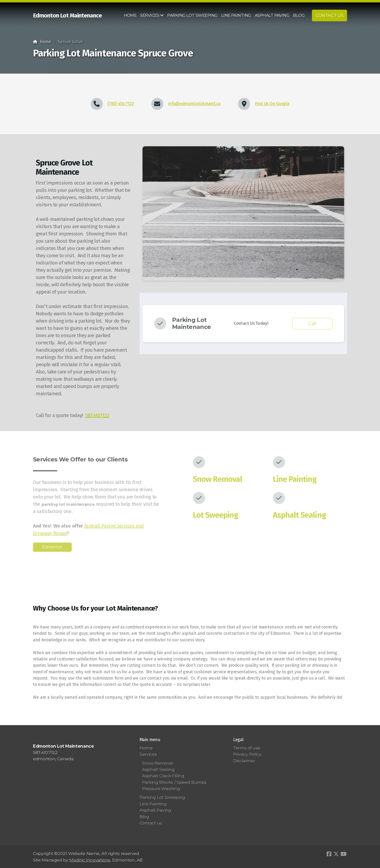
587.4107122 (97, 415)
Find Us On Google (272, 104)
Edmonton (52, 548)
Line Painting (295, 480)
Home (45, 42)
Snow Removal (218, 480)
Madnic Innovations (90, 860)
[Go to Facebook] (329, 854)
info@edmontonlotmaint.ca (194, 104)
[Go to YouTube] (343, 854)
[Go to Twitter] (336, 854)
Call (312, 324)
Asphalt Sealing (299, 516)
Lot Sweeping (216, 516)
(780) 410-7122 (121, 104)
